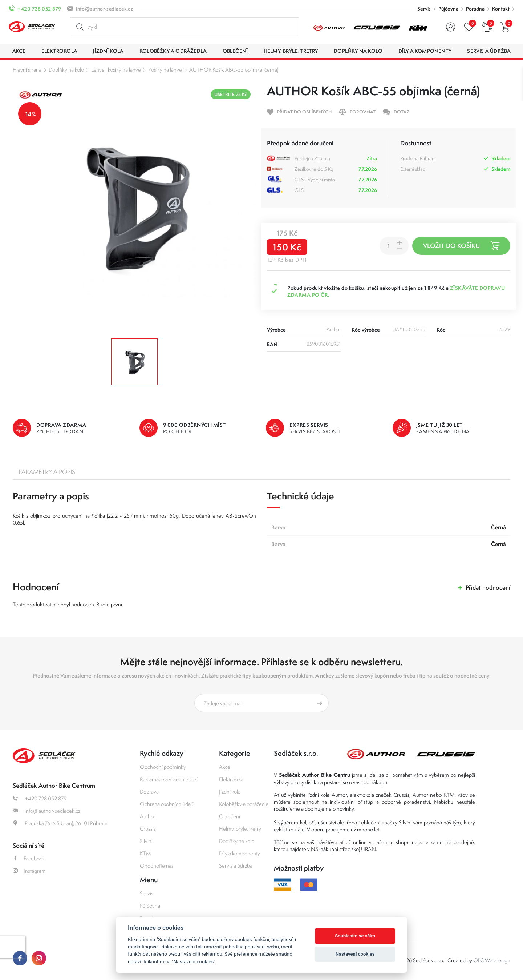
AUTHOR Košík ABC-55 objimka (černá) (234, 70)
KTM (145, 853)
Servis (424, 9)
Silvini (146, 841)
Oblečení (230, 816)
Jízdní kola (230, 792)
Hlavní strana (27, 70)
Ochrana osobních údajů (167, 804)
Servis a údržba (236, 866)
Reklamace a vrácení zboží (169, 779)
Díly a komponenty (240, 853)
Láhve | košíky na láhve (116, 70)
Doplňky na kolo (66, 70)
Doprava (149, 792)
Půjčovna (448, 9)
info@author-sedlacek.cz (105, 9)
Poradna (475, 9)
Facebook (29, 858)
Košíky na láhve (165, 70)
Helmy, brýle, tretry (240, 829)
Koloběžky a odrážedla (244, 804)
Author (148, 816)
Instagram (29, 871)
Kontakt (501, 9)
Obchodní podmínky (163, 767)
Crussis (148, 829)
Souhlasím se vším (355, 936)
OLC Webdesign (492, 960)
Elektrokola (231, 779)
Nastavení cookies (355, 954)
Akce (225, 767)
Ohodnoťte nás (157, 866)
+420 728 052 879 (39, 9)
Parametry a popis (47, 472)
